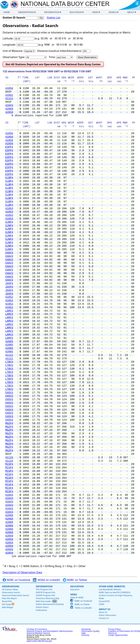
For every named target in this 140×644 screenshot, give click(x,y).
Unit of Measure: (13, 51)
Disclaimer (86, 629)
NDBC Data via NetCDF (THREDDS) (114, 592)
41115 (9, 458)
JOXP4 (9, 284)
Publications (41, 610)
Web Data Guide (43, 601)
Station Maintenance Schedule (50, 604)
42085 (9, 342)
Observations (26, 12)
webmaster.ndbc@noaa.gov (39, 641)
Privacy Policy (114, 629)
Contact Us (104, 618)
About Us (105, 609)
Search (113, 12)
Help (84, 633)
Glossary (85, 635)
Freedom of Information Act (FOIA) (124, 631)
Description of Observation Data (22, 572)
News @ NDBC (77, 598)
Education (76, 12)
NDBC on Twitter (75, 580)
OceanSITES (104, 601)
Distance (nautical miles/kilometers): (59, 51)
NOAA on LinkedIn (47, 580)
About (131, 12)
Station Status (42, 607)
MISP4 (9, 464)
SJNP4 (9, 222)
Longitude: (9, 45)
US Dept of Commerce (37, 629)
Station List (53, 18)
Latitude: (8, 38)
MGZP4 (9, 423)
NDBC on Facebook (16, 580)
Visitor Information (108, 615)
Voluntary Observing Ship (48, 598)
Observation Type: (14, 57)
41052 (9, 95)
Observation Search (11, 592)
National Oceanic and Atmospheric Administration (50, 631)
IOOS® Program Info (45, 595)
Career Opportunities (118, 635)
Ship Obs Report (9, 598)
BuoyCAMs (7, 601)
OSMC (102, 604)
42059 (9, 112)
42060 (9, 109)
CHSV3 (9, 393)
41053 (9, 209)
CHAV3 (9, 253)
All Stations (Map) (10, 589)
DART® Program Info (46, 592)
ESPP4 (9, 147)
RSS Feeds (8, 604)
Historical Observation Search (16, 595)
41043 (9, 105)
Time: (52, 57)
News (95, 12)
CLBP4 (9, 178)
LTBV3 (9, 362)
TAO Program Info (44, 589)
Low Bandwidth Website (110, 589)
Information (52, 12)
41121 (9, 99)
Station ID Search (14, 18)
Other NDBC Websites (112, 586)
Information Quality (91, 631)
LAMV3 (9, 311)
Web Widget (8, 607)
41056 (9, 88)
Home (7, 12)
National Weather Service (38, 633)
